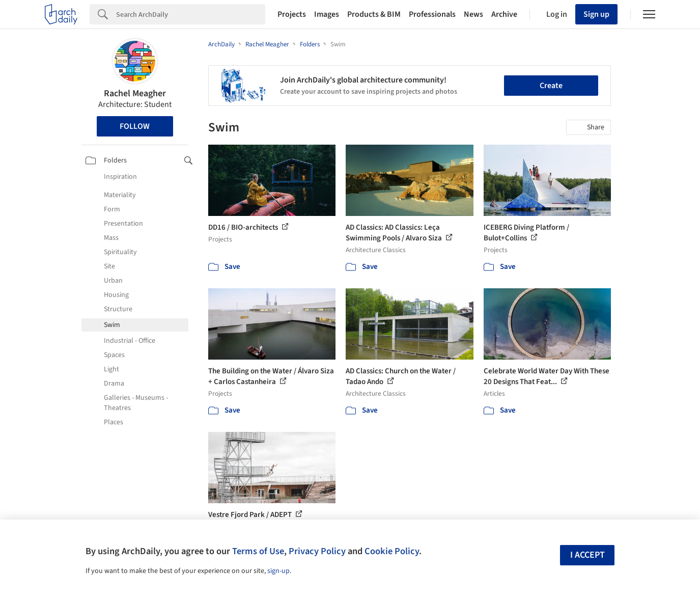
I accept (587, 555)
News (473, 14)
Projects (292, 14)
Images (327, 14)
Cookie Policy (392, 551)
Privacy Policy (317, 551)
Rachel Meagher (135, 93)
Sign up (596, 14)
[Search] (191, 14)
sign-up (278, 571)
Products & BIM (374, 14)
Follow (135, 126)
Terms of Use (258, 551)
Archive (504, 14)
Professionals (432, 14)
